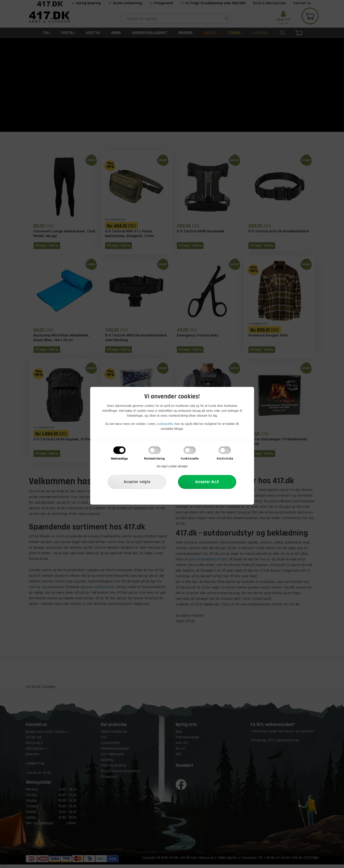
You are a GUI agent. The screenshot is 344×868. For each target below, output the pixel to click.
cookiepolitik (165, 424)
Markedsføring (154, 459)
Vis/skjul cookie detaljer (172, 466)
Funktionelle (190, 459)
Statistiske (225, 459)
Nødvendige (119, 459)
